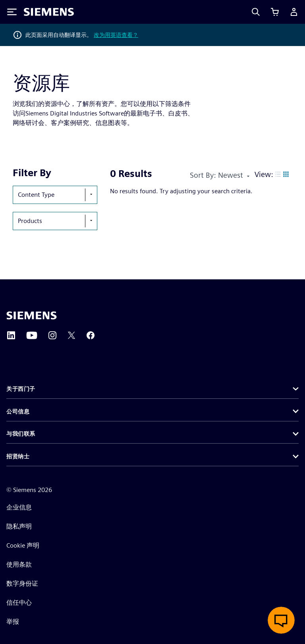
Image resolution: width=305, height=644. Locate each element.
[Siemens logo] (49, 12)
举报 (13, 622)
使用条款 (19, 564)
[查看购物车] (275, 12)
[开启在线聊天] (281, 620)
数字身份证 (22, 583)
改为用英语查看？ (116, 35)
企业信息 (19, 507)
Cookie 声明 (23, 545)
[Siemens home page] (32, 315)
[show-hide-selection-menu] (91, 195)
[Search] (256, 12)
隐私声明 (19, 526)
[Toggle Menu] (12, 12)
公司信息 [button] (18, 411)
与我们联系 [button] (21, 434)
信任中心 (19, 603)
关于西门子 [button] (21, 389)
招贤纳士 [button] (18, 456)
